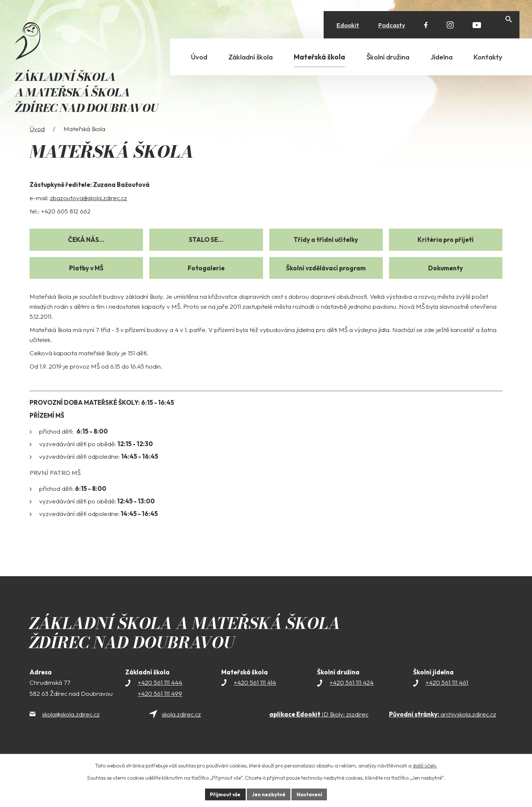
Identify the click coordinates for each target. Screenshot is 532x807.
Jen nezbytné (269, 794)
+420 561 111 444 (160, 695)
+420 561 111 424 (352, 695)
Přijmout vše (224, 794)
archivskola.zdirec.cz (443, 726)
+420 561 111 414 (255, 695)
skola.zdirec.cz (181, 726)
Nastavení (311, 794)
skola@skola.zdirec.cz (71, 726)
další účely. (425, 765)
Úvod (37, 141)
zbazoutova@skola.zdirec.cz (88, 210)
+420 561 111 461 (447, 695)
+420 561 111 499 (160, 706)
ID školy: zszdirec (319, 726)
